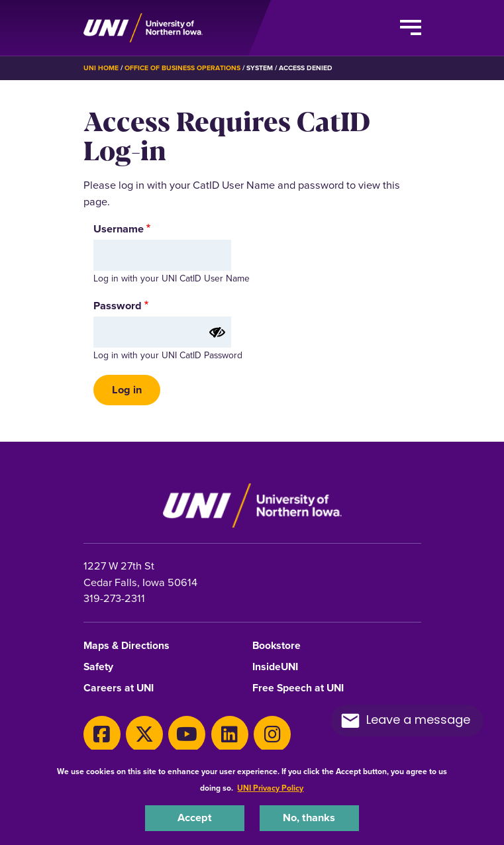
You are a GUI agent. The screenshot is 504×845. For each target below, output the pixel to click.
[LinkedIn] (230, 734)
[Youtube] (187, 734)
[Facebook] (102, 734)
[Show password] (217, 332)
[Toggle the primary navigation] (411, 28)
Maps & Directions (126, 646)
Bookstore (277, 646)
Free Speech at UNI (298, 688)
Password (118, 306)
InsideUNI (275, 667)
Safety (98, 667)
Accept (195, 818)
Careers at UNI (119, 688)
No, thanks (309, 818)
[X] (144, 734)
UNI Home (101, 68)
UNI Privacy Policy (270, 788)
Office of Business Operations (182, 68)
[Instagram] (272, 734)
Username (119, 229)
